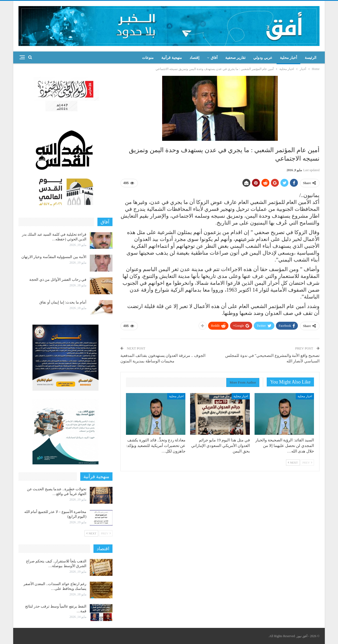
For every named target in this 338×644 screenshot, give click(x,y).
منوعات (148, 58)
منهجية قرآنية (172, 58)
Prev (307, 463)
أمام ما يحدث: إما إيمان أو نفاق (63, 302)
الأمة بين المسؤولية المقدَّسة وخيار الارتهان (54, 257)
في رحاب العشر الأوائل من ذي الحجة (58, 280)
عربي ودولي (263, 58)
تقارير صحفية (236, 58)
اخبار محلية (305, 396)
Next (293, 463)
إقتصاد (194, 58)
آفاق (214, 58)
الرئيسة (311, 58)
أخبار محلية (289, 58)
